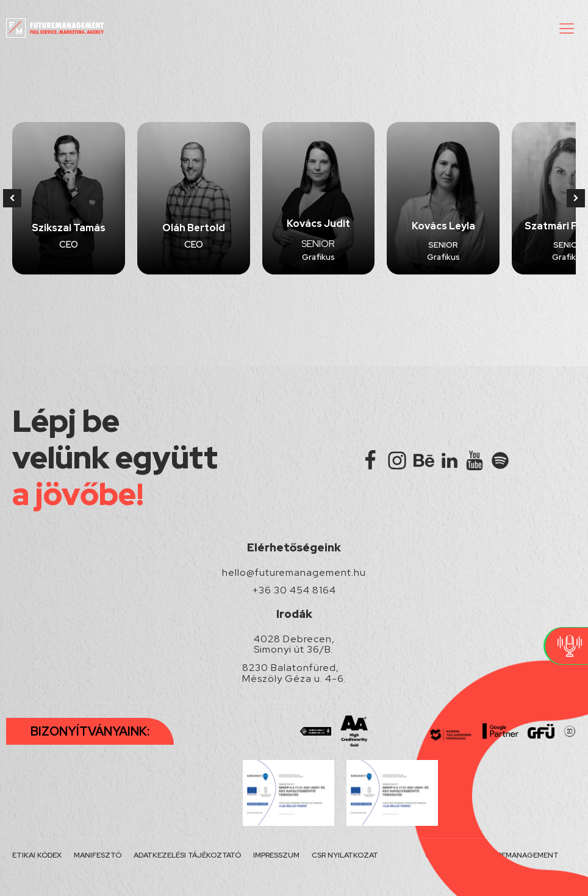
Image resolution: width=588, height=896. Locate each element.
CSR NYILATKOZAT (345, 855)
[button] (567, 28)
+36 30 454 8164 (294, 590)
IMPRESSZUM (276, 855)
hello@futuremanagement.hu (294, 573)
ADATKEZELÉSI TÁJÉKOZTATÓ (187, 855)
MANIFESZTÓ (98, 855)
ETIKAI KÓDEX (37, 855)
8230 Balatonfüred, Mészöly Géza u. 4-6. (294, 673)
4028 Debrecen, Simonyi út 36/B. (294, 644)
